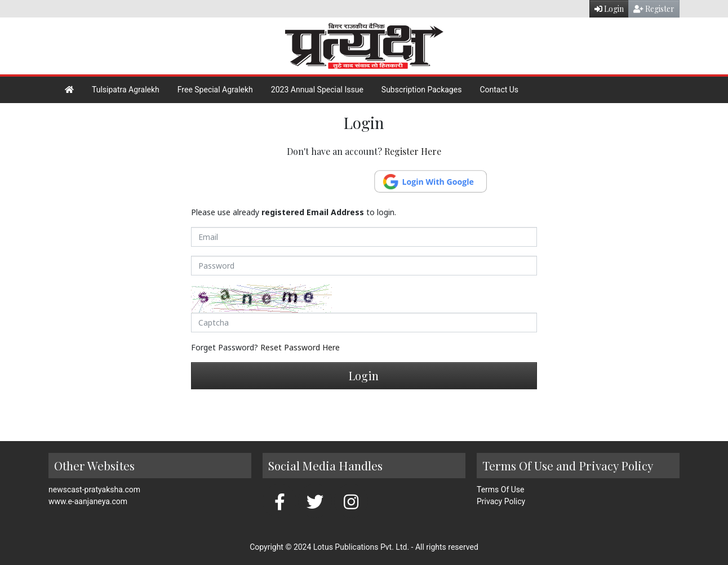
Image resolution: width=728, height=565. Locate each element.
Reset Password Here (300, 347)
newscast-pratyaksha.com (94, 490)
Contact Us (499, 90)
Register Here (413, 151)
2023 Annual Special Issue (317, 90)
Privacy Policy (501, 501)
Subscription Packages (422, 90)
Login (609, 9)
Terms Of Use (501, 490)
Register (654, 9)
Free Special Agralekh (215, 90)
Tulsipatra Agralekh (126, 90)
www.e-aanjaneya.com (88, 501)
